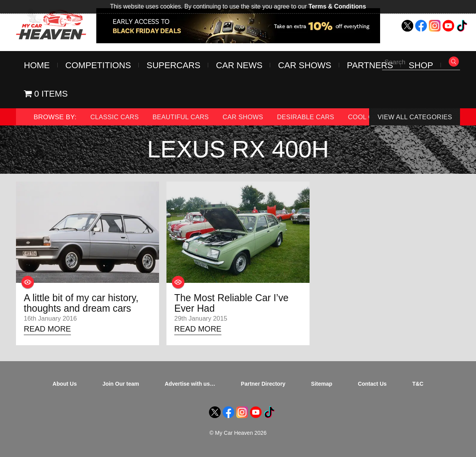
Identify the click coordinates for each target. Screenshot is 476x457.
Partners (373, 66)
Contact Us (372, 386)
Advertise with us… (190, 386)
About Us (65, 386)
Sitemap (322, 386)
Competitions (99, 66)
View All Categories (414, 118)
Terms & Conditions (338, 6)
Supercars (174, 66)
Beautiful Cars (184, 118)
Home (37, 66)
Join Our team (121, 386)
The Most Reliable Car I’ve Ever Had (234, 305)
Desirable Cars (312, 118)
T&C (418, 386)
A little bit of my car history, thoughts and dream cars (83, 305)
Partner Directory (263, 386)
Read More (49, 331)
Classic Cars (116, 118)
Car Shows (307, 66)
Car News (241, 66)
